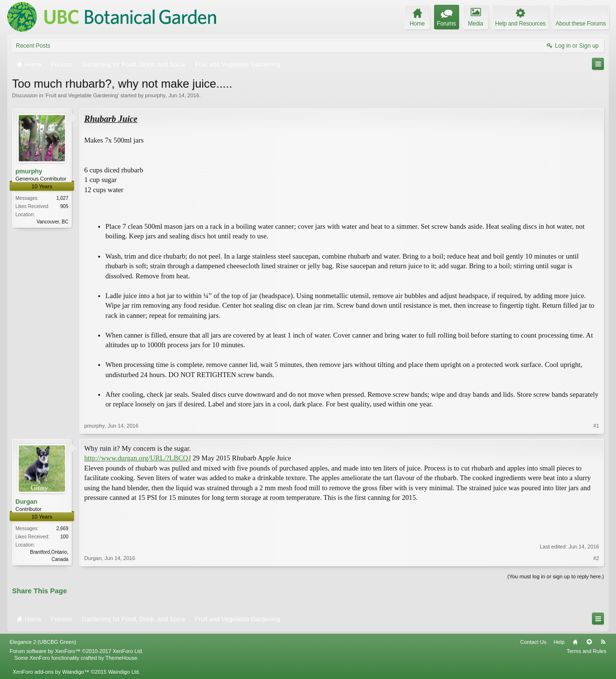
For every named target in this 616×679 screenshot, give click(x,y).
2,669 (62, 529)
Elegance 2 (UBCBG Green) (43, 642)
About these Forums (581, 24)
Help (559, 642)
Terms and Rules (586, 651)
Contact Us (533, 642)
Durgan (26, 502)
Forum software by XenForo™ (77, 651)
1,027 (62, 198)
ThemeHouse (121, 658)
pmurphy (155, 95)
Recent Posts (33, 46)
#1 (596, 426)
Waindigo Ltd (123, 672)
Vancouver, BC (52, 222)
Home (575, 642)
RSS (603, 642)
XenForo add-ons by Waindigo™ (51, 672)
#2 (596, 558)
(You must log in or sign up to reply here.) (556, 576)
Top (589, 642)
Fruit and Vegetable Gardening (82, 95)
